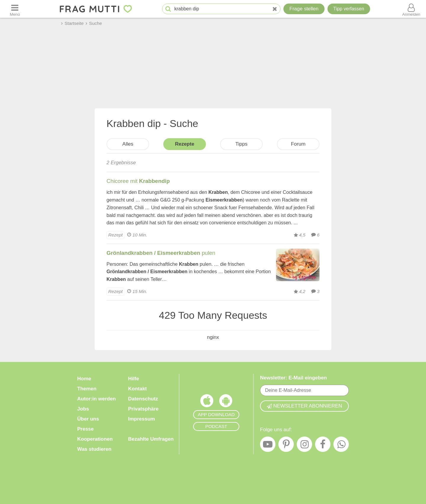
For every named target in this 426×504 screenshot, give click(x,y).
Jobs (83, 409)
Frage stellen (304, 9)
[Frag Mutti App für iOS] (207, 402)
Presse (85, 429)
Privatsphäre (143, 409)
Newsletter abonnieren (304, 406)
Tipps (242, 144)
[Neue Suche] (275, 9)
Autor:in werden (96, 399)
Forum (298, 144)
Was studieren (94, 449)
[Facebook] (323, 446)
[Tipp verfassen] (349, 9)
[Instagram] (304, 446)
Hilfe (134, 379)
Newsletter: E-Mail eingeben (293, 378)
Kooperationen (95, 439)
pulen (161, 253)
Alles (128, 144)
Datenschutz (143, 399)
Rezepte (184, 144)
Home (84, 379)
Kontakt (137, 389)
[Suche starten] (168, 9)
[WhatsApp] (341, 446)
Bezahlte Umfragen (151, 439)
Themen (87, 389)
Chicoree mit (138, 181)
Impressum (142, 419)
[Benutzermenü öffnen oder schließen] (411, 9)
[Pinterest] (286, 446)
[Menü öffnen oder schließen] (15, 9)
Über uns (88, 419)
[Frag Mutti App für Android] (226, 402)
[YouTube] (268, 446)
